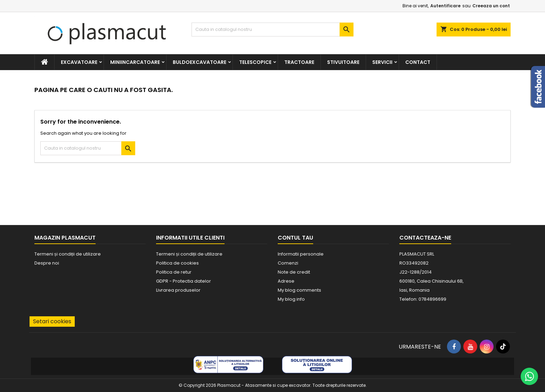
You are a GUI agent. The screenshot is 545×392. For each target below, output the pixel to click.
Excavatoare (79, 62)
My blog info (291, 299)
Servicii (382, 62)
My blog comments (299, 290)
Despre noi (47, 263)
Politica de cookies (177, 263)
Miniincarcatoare (135, 62)
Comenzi (288, 263)
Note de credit (294, 272)
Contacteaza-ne (425, 238)
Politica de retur (174, 272)
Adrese (286, 281)
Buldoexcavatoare (200, 62)
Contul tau (295, 238)
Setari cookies (52, 321)
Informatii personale (301, 254)
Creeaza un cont (491, 6)
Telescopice (255, 62)
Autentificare (445, 6)
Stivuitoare (343, 62)
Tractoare (299, 62)
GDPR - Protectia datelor (184, 281)
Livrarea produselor (178, 290)
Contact (418, 62)
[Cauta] (273, 30)
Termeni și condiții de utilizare (68, 254)
